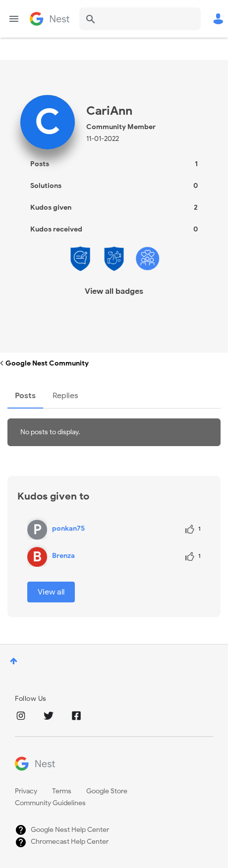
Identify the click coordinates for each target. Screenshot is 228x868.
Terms (62, 791)
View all (51, 592)
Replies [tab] (65, 396)
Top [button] (14, 661)
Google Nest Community (50, 19)
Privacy (26, 791)
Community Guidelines (50, 803)
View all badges (114, 291)
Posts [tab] (25, 396)
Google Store (107, 791)
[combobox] (140, 19)
